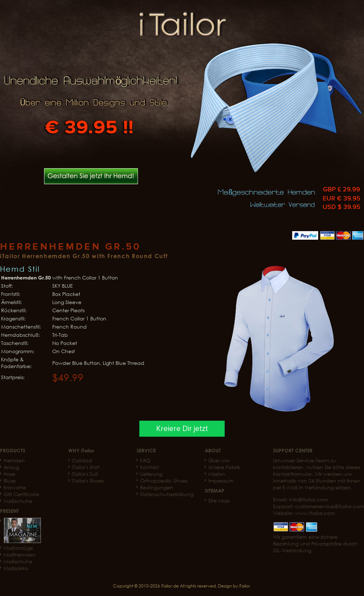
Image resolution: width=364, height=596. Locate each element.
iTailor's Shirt (86, 467)
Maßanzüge (18, 548)
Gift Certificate (21, 494)
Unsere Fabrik (224, 467)
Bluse (10, 481)
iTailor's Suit (85, 474)
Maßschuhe (18, 501)
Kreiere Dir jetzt (182, 429)
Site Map (219, 501)
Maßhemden (20, 555)
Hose (9, 474)
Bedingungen (157, 487)
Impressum (221, 481)
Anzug (11, 467)
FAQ (145, 460)
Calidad (82, 460)
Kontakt (149, 467)
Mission (217, 474)
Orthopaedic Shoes (164, 481)
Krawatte (15, 487)
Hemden (14, 460)
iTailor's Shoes (88, 481)
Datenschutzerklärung (167, 494)
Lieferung (151, 474)
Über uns (219, 460)
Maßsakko (16, 568)
